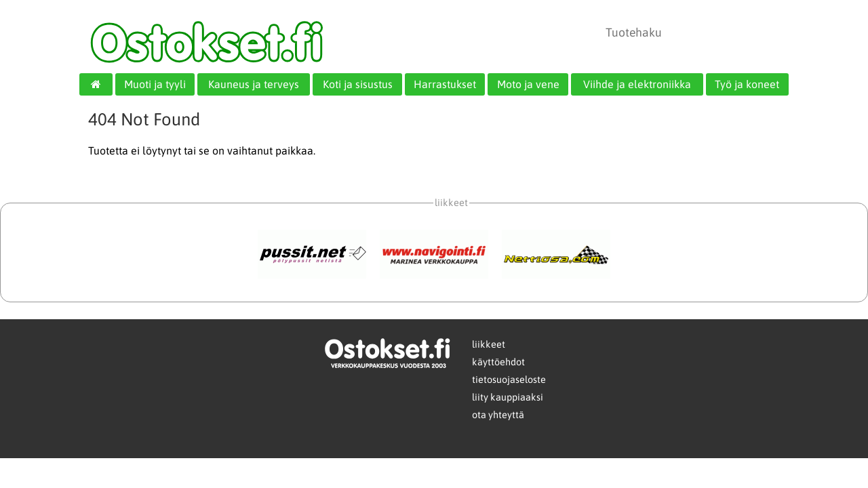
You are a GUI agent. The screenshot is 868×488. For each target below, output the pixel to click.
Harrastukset (445, 84)
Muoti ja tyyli (155, 84)
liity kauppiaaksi (508, 397)
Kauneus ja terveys (254, 84)
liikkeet (489, 344)
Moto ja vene (528, 84)
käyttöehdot (498, 362)
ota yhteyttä (498, 415)
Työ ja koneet (747, 84)
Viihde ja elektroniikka (637, 84)
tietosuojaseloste (509, 380)
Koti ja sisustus (358, 84)
